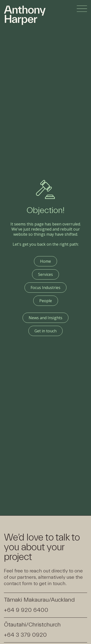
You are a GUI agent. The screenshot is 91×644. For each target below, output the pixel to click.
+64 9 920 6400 (26, 610)
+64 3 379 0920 (25, 635)
